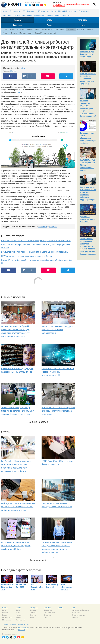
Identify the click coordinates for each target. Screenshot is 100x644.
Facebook (43, 227)
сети (51, 615)
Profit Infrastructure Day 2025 (66, 587)
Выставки (33, 610)
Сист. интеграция (49, 613)
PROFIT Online (22, 628)
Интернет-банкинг (53, 15)
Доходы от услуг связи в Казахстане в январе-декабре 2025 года (88, 138)
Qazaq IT (38, 33)
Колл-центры (27, 15)
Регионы (90, 30)
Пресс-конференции (78, 615)
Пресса (50, 25)
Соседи (5, 33)
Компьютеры (48, 610)
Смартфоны (7, 15)
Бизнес (5, 30)
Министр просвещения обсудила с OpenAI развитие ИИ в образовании (57, 330)
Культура (80, 30)
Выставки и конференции (80, 610)
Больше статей (38, 560)
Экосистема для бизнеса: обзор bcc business (87, 54)
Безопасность (84, 11)
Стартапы (73, 11)
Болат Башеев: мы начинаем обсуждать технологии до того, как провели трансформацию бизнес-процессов (88, 246)
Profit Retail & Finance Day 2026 (7, 587)
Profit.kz (22, 68)
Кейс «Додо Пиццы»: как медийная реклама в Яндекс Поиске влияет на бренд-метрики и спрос (18, 507)
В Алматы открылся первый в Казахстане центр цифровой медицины (35, 252)
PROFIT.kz (21, 630)
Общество (71, 30)
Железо (30, 30)
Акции (32, 617)
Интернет (21, 30)
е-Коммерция (39, 15)
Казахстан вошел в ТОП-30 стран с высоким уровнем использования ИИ (58, 372)
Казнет (5, 11)
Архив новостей (50, 33)
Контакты (21, 624)
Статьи (50, 20)
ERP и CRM (62, 11)
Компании (17, 25)
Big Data (17, 15)
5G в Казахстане (29, 11)
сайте (19, 92)
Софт (37, 30)
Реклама (13, 624)
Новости (18, 20)
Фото (82, 25)
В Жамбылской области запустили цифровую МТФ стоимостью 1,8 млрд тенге (58, 411)
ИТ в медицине (43, 11)
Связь (12, 30)
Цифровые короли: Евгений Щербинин (87, 219)
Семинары (33, 613)
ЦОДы (53, 11)
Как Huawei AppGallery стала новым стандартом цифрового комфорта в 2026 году (16, 546)
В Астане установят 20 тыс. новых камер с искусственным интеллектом (36, 241)
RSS (28, 624)
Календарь (82, 20)
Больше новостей (38, 422)
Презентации (76, 613)
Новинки (14, 33)
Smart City (66, 15)
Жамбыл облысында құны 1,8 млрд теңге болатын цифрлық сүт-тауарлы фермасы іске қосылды (18, 411)
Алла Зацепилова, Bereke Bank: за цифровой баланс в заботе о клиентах (88, 79)
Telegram (53, 227)
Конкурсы (33, 615)
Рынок (18, 613)
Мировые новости (26, 33)
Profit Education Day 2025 (37, 587)
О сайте (5, 624)
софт (10, 617)
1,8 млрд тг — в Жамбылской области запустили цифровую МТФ (71, 5)
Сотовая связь (15, 11)
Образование (60, 30)
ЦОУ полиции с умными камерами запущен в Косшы (27, 256)
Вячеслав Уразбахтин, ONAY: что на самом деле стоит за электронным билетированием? (88, 108)
